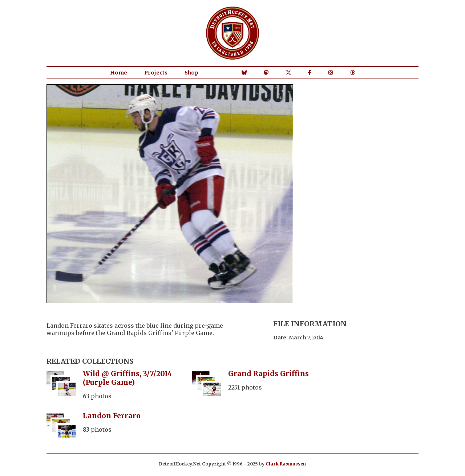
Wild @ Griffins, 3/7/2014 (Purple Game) (128, 378)
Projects (156, 73)
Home (119, 73)
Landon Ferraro (112, 416)
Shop (191, 73)
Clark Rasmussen (286, 464)
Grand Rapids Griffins (268, 374)
